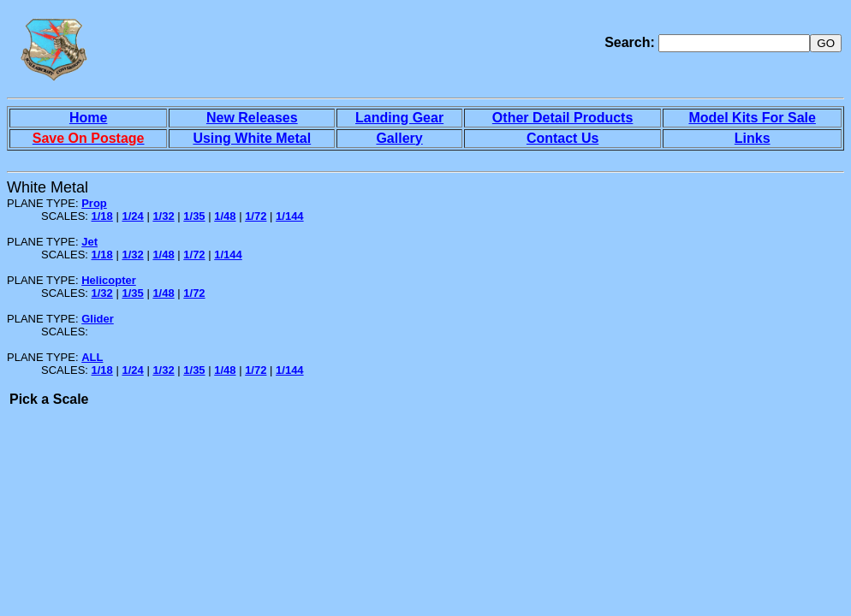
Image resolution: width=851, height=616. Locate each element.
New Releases (252, 118)
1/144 (290, 216)
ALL (92, 357)
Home (88, 118)
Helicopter (109, 280)
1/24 (132, 216)
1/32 (163, 216)
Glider (98, 319)
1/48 (225, 216)
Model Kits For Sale (752, 118)
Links (753, 138)
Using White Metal (252, 138)
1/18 (102, 216)
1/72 (256, 216)
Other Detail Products (562, 118)
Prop (94, 203)
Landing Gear (399, 118)
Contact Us (562, 138)
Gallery (399, 138)
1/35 (194, 216)
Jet (89, 242)
